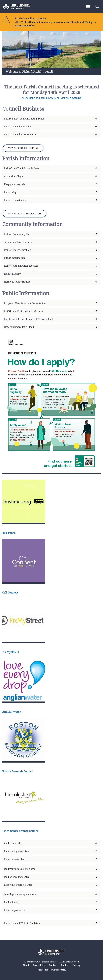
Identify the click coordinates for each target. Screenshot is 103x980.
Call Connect (10, 592)
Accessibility (39, 965)
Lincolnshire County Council (20, 831)
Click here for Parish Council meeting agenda (52, 98)
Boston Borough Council (18, 771)
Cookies (65, 965)
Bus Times (9, 533)
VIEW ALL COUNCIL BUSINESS (23, 148)
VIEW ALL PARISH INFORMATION (25, 214)
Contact (53, 965)
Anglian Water (12, 712)
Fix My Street (11, 652)
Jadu (63, 970)
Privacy (77, 965)
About (26, 965)
